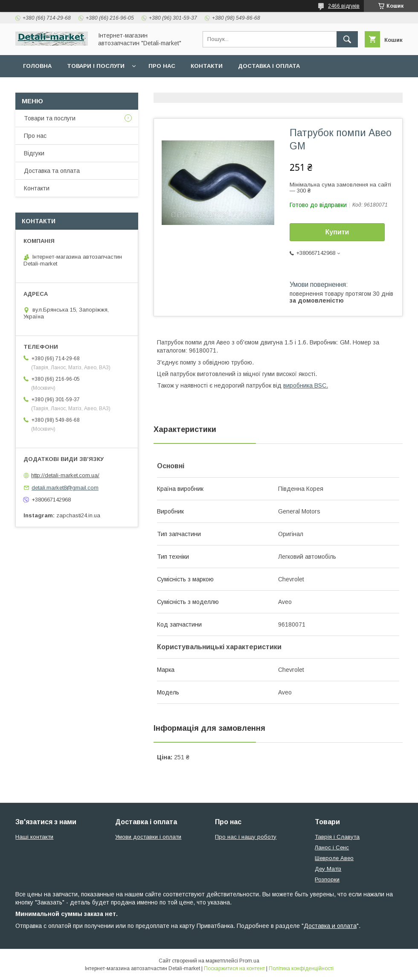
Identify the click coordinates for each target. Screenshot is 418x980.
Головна (37, 66)
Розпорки (327, 879)
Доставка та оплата (52, 171)
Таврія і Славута (337, 837)
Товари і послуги (96, 66)
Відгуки (34, 153)
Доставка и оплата (330, 926)
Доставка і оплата (269, 66)
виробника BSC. (306, 385)
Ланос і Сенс (332, 847)
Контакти (207, 66)
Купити (337, 232)
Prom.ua (249, 961)
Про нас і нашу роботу (246, 837)
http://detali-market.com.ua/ (65, 475)
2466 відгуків (344, 6)
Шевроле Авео (334, 858)
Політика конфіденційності (301, 968)
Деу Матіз (328, 869)
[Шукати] (347, 39)
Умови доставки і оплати (148, 837)
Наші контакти (34, 837)
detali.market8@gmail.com (65, 488)
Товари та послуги (50, 118)
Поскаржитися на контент (234, 968)
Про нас (162, 66)
